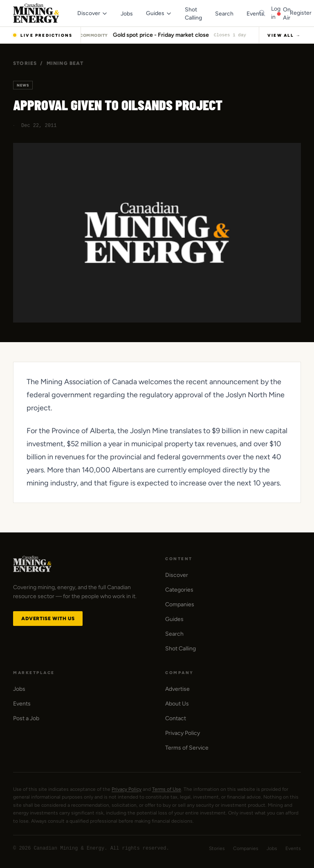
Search (174, 634)
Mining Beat (65, 63)
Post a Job (26, 718)
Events (22, 704)
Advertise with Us (48, 619)
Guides (174, 619)
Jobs (19, 689)
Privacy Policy (183, 733)
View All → (284, 35)
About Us (177, 704)
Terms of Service (187, 748)
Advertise (177, 689)
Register (301, 13)
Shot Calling (181, 649)
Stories (25, 63)
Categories (179, 590)
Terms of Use (167, 789)
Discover (177, 575)
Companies (180, 604)
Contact (176, 718)
